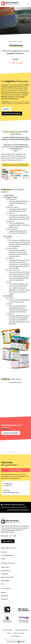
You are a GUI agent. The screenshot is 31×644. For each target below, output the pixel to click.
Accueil (3, 452)
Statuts (9, 633)
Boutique (4, 592)
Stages (3, 559)
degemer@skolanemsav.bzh (11, 492)
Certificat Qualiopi (15, 636)
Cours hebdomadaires (7, 555)
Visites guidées (5, 580)
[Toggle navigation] (28, 3)
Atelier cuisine (5, 567)
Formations (4, 552)
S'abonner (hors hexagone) (12, 113)
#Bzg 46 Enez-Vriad (16, 382)
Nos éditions (4, 599)
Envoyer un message (16, 470)
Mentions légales (8, 630)
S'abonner (6, 109)
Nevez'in (22, 642)
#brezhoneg (5, 596)
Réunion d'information (7, 577)
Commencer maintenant (11, 433)
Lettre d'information (19, 633)
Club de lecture (5, 571)
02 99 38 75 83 (7, 486)
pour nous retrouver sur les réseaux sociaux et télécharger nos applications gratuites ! (15, 103)
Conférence (4, 574)
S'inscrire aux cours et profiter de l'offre (15, 165)
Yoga (2, 584)
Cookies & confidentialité (21, 630)
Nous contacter (8, 541)
